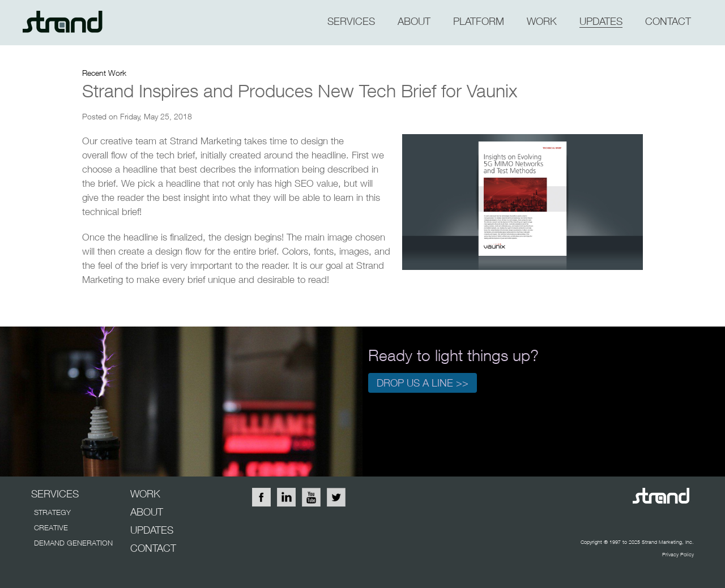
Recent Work (104, 73)
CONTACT (668, 21)
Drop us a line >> (423, 383)
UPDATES (152, 530)
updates (601, 21)
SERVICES (351, 21)
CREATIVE (51, 527)
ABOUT (147, 512)
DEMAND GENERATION (73, 543)
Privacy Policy (678, 554)
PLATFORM (479, 21)
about (414, 21)
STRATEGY (52, 512)
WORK (542, 21)
